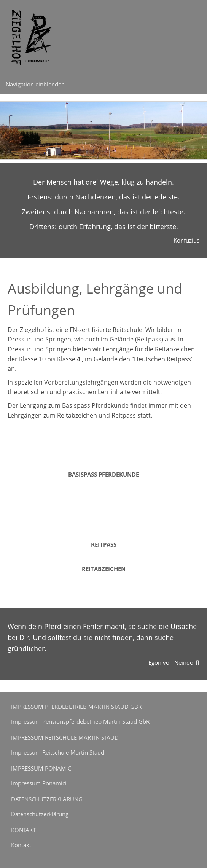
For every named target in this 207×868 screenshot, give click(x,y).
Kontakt (21, 845)
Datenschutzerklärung (40, 814)
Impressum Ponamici (39, 783)
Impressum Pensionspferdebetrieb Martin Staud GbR (80, 721)
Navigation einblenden (35, 84)
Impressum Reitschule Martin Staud (58, 752)
